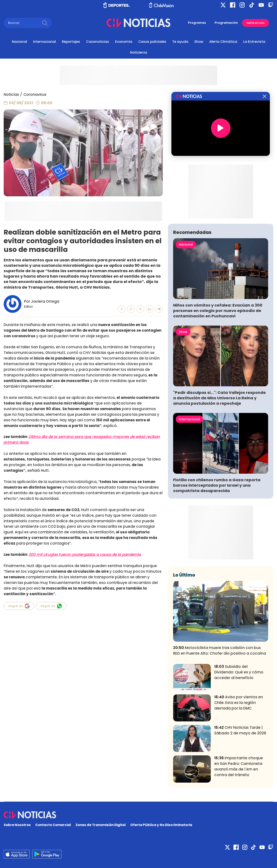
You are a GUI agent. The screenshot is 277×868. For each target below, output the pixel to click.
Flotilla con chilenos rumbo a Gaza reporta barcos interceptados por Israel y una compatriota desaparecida (217, 485)
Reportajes (71, 42)
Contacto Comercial (53, 825)
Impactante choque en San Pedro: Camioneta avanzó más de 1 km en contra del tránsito (239, 766)
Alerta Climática (223, 42)
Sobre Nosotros (17, 825)
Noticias (11, 94)
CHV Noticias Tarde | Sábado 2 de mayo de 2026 (240, 730)
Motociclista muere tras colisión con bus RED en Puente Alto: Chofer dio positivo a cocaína (220, 651)
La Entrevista (254, 42)
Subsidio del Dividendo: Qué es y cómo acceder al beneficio (239, 672)
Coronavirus (35, 94)
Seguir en (19, 606)
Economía (124, 42)
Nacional (19, 42)
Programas (197, 23)
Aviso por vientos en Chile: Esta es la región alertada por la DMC (239, 703)
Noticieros (139, 52)
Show (199, 42)
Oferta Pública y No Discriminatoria (161, 825)
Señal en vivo (256, 23)
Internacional (44, 42)
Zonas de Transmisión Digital (101, 825)
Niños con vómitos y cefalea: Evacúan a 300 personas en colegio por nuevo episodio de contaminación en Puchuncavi (218, 311)
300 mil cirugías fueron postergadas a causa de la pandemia (85, 555)
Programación (226, 23)
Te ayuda (180, 42)
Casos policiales (152, 42)
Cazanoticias (98, 42)
